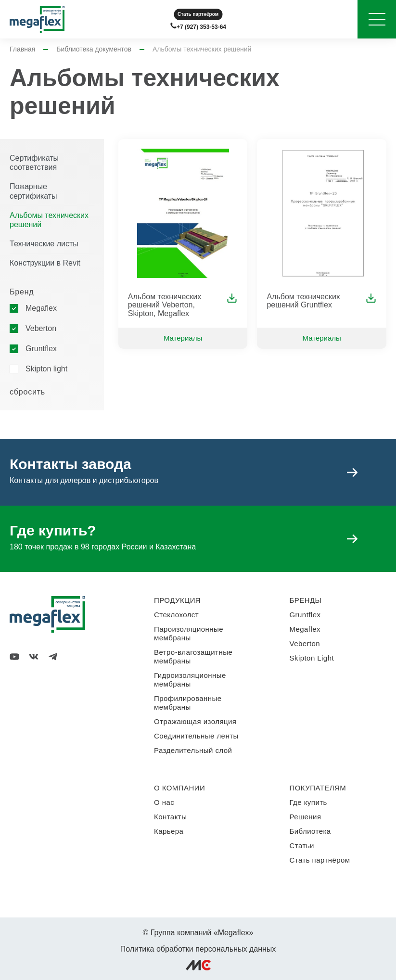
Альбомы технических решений (49, 220)
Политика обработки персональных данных (198, 949)
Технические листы (44, 244)
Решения (306, 817)
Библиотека (310, 831)
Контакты (170, 817)
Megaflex (41, 308)
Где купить (308, 802)
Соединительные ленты (196, 736)
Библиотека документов (94, 49)
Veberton (41, 328)
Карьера (169, 831)
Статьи (302, 846)
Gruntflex (41, 349)
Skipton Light (312, 658)
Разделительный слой (193, 750)
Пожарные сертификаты (33, 191)
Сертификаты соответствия (34, 163)
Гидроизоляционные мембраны (190, 680)
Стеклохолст (176, 615)
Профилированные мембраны (188, 703)
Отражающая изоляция (195, 721)
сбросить (27, 392)
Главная (22, 49)
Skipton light (46, 369)
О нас (164, 802)
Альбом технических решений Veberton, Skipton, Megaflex (165, 305)
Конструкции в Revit (45, 263)
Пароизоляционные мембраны (189, 633)
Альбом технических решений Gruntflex (303, 301)
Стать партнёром (198, 14)
